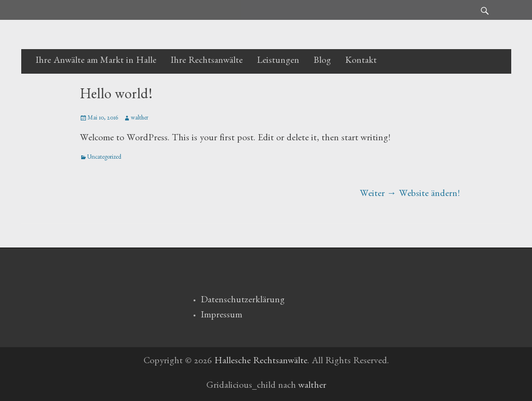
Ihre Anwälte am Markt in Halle (96, 61)
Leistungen (278, 61)
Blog (322, 61)
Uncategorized (104, 158)
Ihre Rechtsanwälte (207, 61)
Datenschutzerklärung (243, 301)
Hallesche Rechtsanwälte (261, 362)
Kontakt (361, 61)
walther (139, 119)
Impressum (221, 316)
